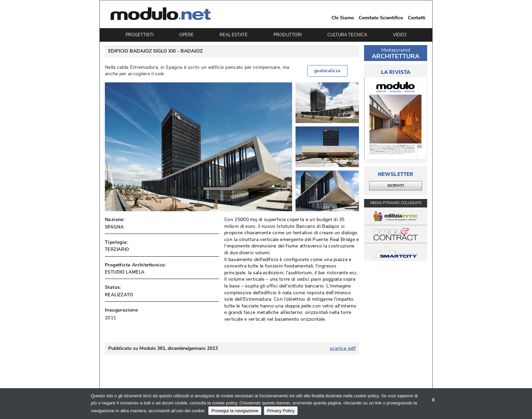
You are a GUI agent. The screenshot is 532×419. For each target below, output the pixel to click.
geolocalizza (327, 71)
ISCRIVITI (396, 186)
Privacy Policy (281, 411)
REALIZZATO (119, 295)
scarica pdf (343, 348)
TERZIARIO (117, 250)
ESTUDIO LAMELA (125, 272)
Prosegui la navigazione (235, 411)
